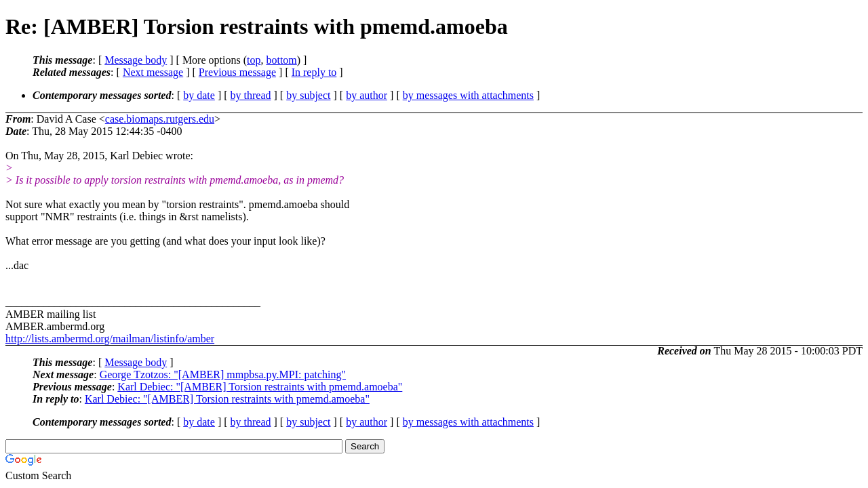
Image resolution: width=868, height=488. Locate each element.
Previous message (237, 72)
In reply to (314, 72)
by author (367, 95)
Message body (136, 60)
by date (199, 95)
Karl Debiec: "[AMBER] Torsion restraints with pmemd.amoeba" (260, 387)
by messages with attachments (468, 95)
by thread (251, 95)
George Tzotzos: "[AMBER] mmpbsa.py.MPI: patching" (223, 374)
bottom (281, 60)
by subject (308, 95)
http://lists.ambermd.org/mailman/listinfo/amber (110, 339)
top (254, 60)
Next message (153, 72)
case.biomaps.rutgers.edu (160, 119)
